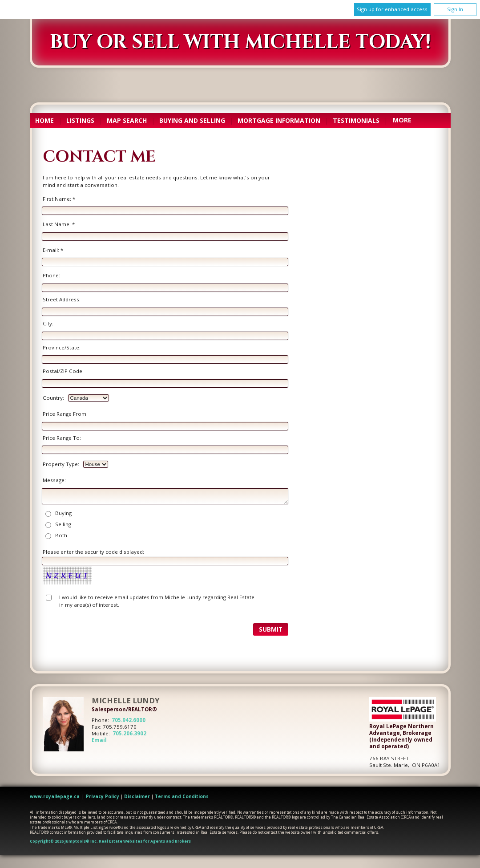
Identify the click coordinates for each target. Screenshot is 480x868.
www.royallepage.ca (55, 796)
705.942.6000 (129, 720)
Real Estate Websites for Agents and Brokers (145, 841)
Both (61, 535)
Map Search (127, 120)
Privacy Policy (103, 796)
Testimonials (356, 120)
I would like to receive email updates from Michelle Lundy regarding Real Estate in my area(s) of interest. (157, 601)
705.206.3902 (129, 733)
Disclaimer (137, 796)
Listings (80, 120)
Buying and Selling (192, 120)
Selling (63, 524)
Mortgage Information (279, 120)
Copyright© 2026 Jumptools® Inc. (64, 841)
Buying (63, 513)
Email (99, 740)
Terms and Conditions (182, 796)
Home (44, 120)
